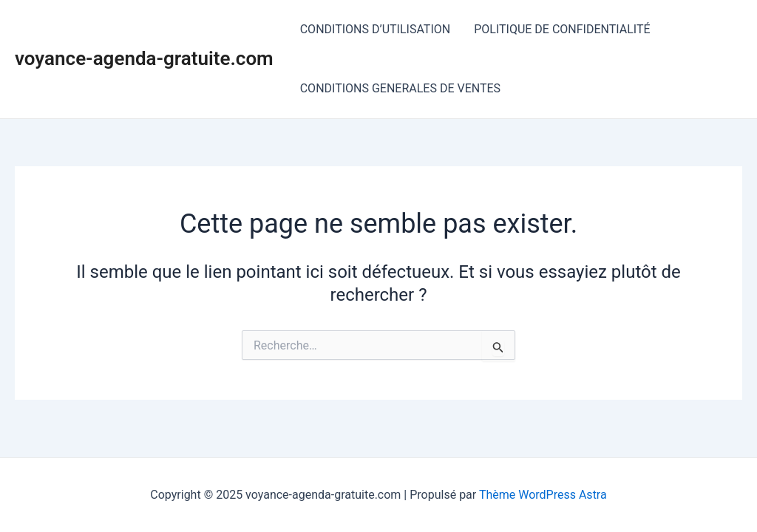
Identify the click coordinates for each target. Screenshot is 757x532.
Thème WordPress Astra (543, 495)
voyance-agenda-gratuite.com (144, 58)
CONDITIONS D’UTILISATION (375, 29)
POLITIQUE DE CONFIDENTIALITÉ (562, 29)
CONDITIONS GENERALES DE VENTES (400, 88)
